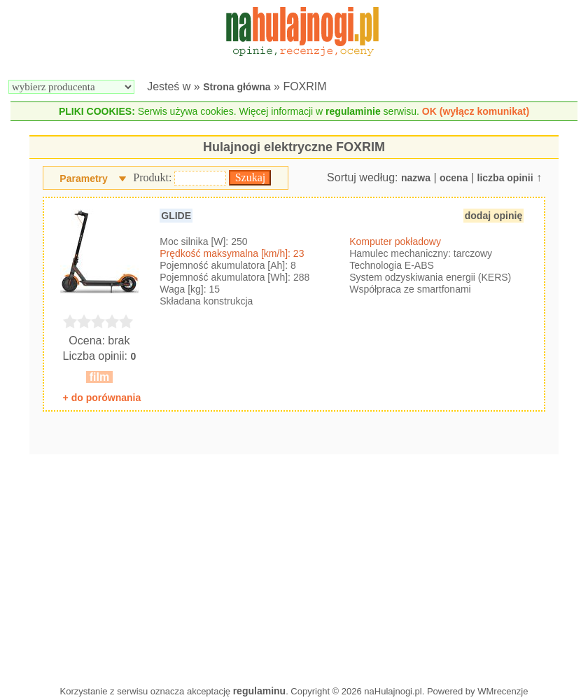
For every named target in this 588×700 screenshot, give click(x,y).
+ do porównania (102, 398)
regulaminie (353, 111)
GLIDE (176, 216)
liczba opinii (505, 178)
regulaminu (259, 691)
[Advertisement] (294, 566)
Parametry (84, 178)
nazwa (416, 178)
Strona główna (237, 87)
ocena (454, 178)
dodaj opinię (493, 216)
